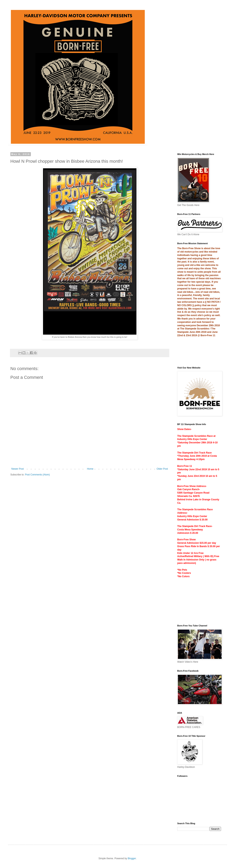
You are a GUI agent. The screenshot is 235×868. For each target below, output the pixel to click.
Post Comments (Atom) (37, 475)
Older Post (162, 469)
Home (90, 469)
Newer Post (18, 469)
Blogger (132, 858)
